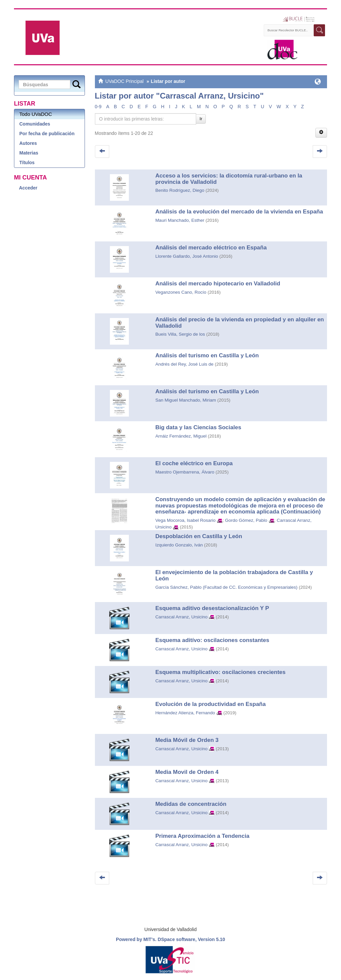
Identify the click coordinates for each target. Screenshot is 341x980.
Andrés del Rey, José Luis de (184, 364)
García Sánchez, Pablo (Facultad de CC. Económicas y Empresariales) (226, 587)
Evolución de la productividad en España (210, 704)
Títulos (27, 163)
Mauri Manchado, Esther (180, 220)
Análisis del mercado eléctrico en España (211, 248)
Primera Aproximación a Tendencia (202, 836)
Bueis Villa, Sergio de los (180, 334)
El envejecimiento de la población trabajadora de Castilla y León (234, 575)
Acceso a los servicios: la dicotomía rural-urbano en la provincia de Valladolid (229, 179)
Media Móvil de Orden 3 (187, 740)
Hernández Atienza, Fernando (185, 713)
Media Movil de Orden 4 (187, 772)
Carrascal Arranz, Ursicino (181, 617)
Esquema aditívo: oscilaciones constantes (212, 640)
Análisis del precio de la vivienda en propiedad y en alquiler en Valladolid (239, 323)
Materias (29, 153)
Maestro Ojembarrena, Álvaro (185, 472)
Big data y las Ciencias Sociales (198, 427)
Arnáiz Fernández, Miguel (181, 436)
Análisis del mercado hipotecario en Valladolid (218, 284)
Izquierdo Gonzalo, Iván (179, 545)
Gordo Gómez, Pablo (246, 520)
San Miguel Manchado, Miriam (185, 400)
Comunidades (35, 124)
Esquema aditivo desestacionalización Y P (212, 608)
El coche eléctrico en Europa (194, 463)
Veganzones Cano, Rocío (181, 292)
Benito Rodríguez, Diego (180, 190)
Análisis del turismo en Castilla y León (207, 355)
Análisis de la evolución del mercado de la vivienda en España (239, 212)
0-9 (98, 107)
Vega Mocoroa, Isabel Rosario (185, 520)
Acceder (28, 188)
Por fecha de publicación (47, 134)
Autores (28, 143)
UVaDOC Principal (124, 81)
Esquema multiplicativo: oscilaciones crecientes (220, 672)
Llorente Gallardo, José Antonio (186, 256)
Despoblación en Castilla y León (199, 536)
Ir (201, 119)
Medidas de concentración (191, 804)
